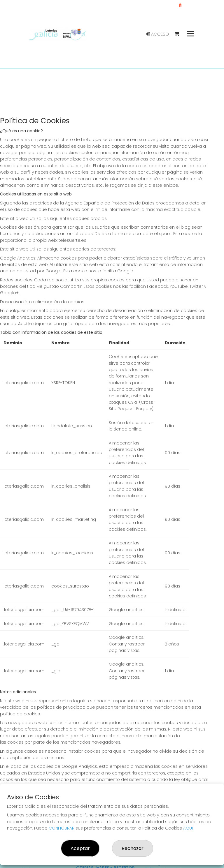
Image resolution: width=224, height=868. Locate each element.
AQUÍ (188, 828)
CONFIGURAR (62, 828)
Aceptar (80, 848)
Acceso (157, 34)
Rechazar (133, 848)
